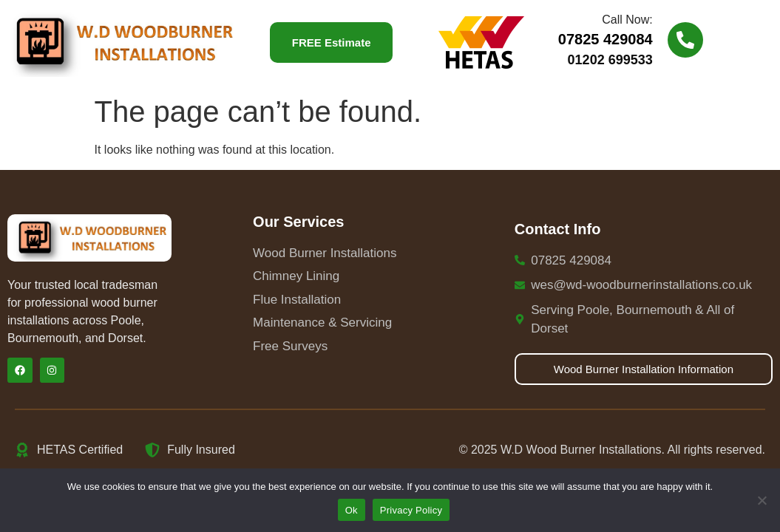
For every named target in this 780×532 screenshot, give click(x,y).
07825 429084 (606, 39)
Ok (352, 510)
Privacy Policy (411, 510)
